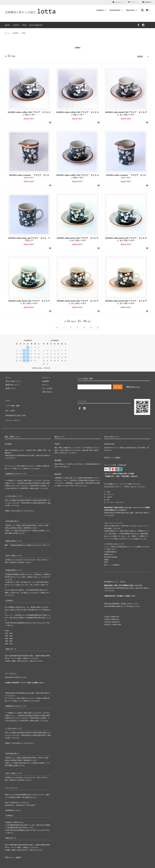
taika (24, 33)
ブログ (7, 400)
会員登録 (148, 2)
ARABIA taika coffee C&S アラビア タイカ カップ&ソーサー (29, 113)
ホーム (7, 33)
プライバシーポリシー (13, 414)
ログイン (133, 2)
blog (24, 25)
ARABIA (16, 33)
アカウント (118, 2)
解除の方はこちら (133, 386)
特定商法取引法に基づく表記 (16, 410)
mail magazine (36, 25)
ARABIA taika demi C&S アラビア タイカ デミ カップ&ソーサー (126, 113)
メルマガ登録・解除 (12, 403)
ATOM (12, 407)
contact (16, 25)
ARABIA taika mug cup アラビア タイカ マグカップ (29, 238)
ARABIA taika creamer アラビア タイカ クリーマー (30, 176)
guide (7, 25)
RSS (6, 407)
